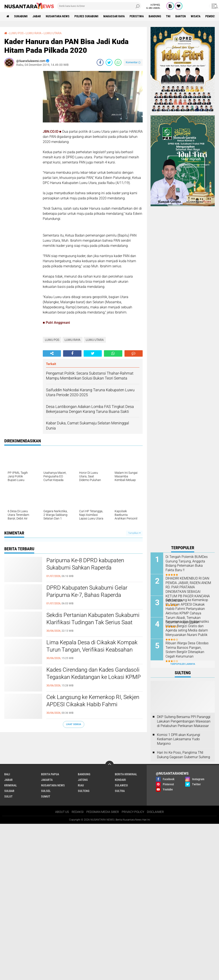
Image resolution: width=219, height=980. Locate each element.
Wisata (196, 16)
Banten (181, 16)
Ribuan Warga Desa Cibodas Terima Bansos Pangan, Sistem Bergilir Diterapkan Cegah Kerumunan (187, 650)
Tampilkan (134, 533)
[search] (99, 6)
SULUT (8, 796)
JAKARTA (47, 780)
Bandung (155, 16)
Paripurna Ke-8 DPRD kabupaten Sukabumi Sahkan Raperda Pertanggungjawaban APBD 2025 (86, 568)
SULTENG (84, 791)
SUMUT (46, 796)
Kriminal (11, 785)
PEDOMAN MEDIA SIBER (103, 812)
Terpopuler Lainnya (183, 664)
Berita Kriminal (126, 774)
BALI (7, 774)
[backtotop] (109, 765)
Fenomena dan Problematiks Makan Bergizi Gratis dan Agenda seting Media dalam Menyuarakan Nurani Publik (187, 628)
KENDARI (120, 780)
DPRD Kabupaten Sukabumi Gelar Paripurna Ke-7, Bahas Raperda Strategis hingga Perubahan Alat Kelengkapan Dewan (87, 598)
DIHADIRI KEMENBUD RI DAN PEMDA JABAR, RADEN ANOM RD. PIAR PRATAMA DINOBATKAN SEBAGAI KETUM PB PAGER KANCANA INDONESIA (188, 589)
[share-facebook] (100, 62)
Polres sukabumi (86, 16)
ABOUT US (62, 812)
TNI (168, 16)
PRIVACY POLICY (133, 812)
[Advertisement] (21, 135)
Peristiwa (137, 16)
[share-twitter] (109, 62)
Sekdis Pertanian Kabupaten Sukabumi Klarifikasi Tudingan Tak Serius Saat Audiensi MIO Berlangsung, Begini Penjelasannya (93, 626)
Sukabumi (21, 16)
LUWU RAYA (34, 33)
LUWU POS (16, 33)
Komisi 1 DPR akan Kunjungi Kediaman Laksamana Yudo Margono (179, 739)
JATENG (83, 780)
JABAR (37, 16)
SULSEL (46, 791)
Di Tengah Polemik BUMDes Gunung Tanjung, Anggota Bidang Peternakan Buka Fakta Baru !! (187, 563)
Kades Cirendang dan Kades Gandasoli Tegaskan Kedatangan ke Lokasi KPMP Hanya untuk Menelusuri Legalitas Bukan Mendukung (94, 681)
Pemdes (211, 16)
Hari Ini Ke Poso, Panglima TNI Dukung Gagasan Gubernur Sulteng (183, 755)
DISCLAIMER (155, 812)
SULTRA (120, 791)
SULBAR (9, 791)
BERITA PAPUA (50, 774)
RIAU (81, 785)
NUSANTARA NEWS (58, 16)
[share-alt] (52, 353)
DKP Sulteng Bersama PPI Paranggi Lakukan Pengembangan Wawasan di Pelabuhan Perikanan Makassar (184, 721)
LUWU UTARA (53, 33)
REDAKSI (78, 812)
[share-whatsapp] (118, 62)
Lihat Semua (74, 724)
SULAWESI (121, 785)
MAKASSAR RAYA (114, 16)
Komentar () (133, 62)
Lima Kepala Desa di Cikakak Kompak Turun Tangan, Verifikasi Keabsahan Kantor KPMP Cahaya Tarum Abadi (92, 650)
